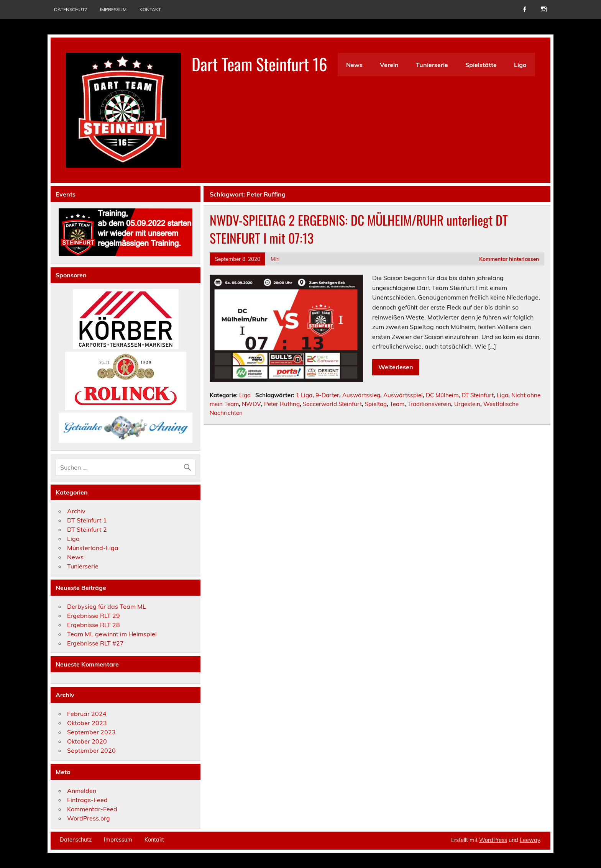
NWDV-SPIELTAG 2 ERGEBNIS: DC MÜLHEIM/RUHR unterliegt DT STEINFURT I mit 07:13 (359, 229)
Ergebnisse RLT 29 (94, 616)
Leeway (530, 840)
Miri (275, 259)
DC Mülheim (442, 395)
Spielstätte (481, 65)
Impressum (113, 9)
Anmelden (82, 791)
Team (397, 404)
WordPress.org (89, 818)
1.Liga (304, 395)
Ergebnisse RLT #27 (95, 643)
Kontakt (150, 9)
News (354, 65)
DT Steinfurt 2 (87, 529)
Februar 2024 (87, 714)
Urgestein (467, 404)
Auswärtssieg (361, 395)
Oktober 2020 (87, 741)
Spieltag (376, 404)
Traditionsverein (429, 404)
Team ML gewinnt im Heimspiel (112, 634)
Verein (389, 65)
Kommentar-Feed (92, 809)
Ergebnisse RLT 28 (94, 625)
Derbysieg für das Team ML (107, 606)
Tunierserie (432, 65)
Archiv (76, 511)
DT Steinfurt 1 (87, 520)
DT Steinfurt (478, 395)
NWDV (251, 404)
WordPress (493, 840)
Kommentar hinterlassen (509, 259)
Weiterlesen (396, 367)
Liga (520, 65)
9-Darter (327, 395)
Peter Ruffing (282, 404)
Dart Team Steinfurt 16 (259, 64)
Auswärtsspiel (403, 395)
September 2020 (91, 750)
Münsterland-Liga (93, 548)
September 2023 (91, 732)
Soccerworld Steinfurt (332, 404)
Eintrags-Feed (87, 800)
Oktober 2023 (87, 723)
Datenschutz (71, 9)
